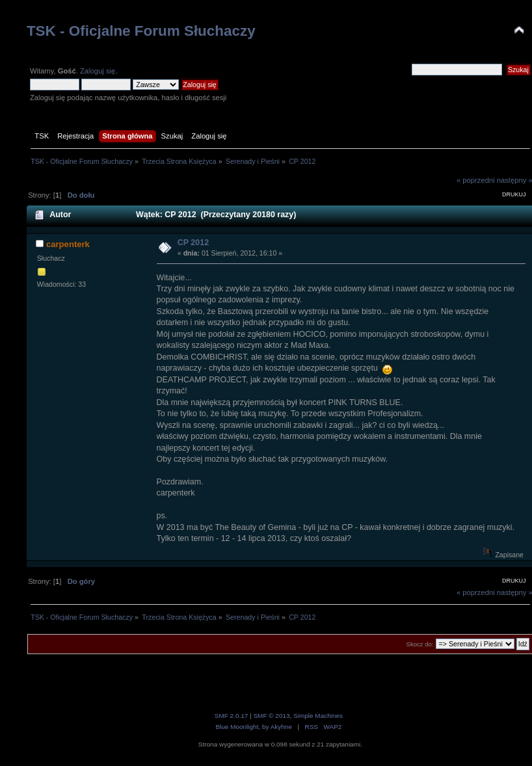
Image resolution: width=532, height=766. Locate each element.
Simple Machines (318, 716)
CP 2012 (193, 243)
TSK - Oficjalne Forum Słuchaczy (141, 31)
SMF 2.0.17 (232, 716)
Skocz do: (420, 644)
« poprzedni (476, 180)
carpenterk (68, 244)
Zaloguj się (98, 71)
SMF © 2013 (271, 716)
